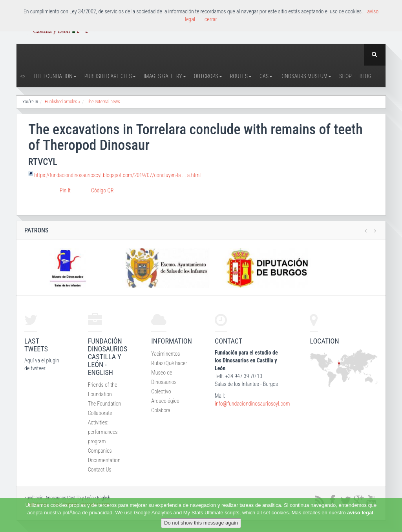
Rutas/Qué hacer (169, 363)
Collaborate (100, 413)
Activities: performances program (103, 432)
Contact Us (100, 470)
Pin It (65, 190)
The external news (103, 102)
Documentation (104, 460)
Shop (345, 76)
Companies (100, 451)
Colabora (161, 410)
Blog (365, 76)
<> (23, 76)
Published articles (110, 76)
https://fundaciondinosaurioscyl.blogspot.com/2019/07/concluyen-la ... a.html (117, 175)
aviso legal (360, 513)
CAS (266, 76)
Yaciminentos (165, 354)
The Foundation (55, 76)
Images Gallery (165, 76)
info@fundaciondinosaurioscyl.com (252, 404)
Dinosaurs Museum (306, 76)
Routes (241, 76)
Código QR (102, 190)
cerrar (211, 19)
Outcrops (208, 76)
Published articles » (62, 102)
